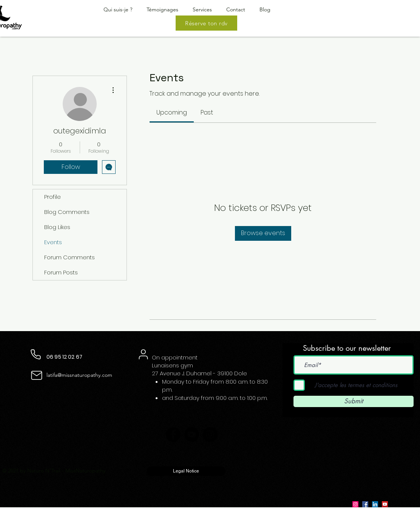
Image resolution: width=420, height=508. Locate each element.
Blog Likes (57, 227)
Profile (52, 197)
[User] (143, 355)
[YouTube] (192, 434)
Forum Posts (61, 272)
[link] (172, 112)
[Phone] (36, 355)
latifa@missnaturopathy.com (79, 375)
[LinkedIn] (375, 504)
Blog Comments (67, 212)
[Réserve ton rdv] (206, 23)
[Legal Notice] (186, 471)
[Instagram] (210, 434)
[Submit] (354, 401)
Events (53, 242)
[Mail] (37, 376)
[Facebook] (173, 434)
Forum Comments (69, 257)
